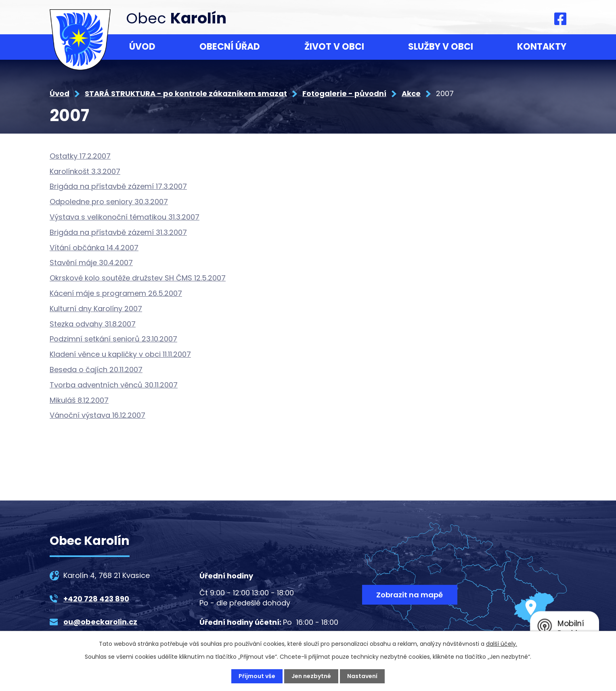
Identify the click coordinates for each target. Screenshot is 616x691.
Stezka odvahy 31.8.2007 (93, 324)
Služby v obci (441, 47)
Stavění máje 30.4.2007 (91, 263)
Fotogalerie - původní (344, 93)
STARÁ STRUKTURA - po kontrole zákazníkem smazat (186, 93)
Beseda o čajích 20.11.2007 (96, 370)
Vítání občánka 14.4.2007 (94, 248)
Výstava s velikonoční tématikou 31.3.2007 (125, 217)
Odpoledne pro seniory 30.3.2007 (109, 202)
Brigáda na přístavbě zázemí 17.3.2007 (118, 186)
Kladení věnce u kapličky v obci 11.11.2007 (120, 354)
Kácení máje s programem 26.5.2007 (116, 293)
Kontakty (542, 47)
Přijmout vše (257, 676)
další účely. (502, 644)
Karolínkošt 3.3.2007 (85, 171)
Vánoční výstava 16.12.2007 (97, 415)
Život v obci (334, 47)
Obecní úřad (230, 47)
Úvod (142, 47)
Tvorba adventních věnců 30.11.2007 (114, 385)
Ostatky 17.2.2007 (80, 156)
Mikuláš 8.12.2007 (79, 400)
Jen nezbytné (311, 676)
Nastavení (362, 676)
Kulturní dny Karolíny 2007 (96, 309)
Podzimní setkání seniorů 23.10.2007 (113, 339)
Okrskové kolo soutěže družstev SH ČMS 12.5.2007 (138, 278)
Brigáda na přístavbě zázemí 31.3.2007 (118, 232)
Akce (411, 93)
